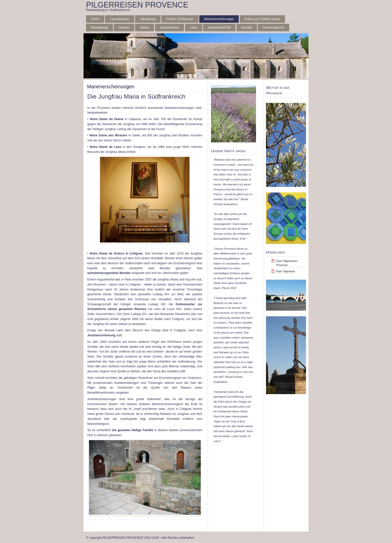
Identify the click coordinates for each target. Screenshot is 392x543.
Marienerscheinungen (219, 19)
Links (194, 28)
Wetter (144, 28)
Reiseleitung (99, 28)
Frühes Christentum (180, 19)
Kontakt (247, 28)
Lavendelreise (120, 19)
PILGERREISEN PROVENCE (137, 5)
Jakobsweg (148, 19)
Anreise (124, 28)
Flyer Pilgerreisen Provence (287, 263)
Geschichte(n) (170, 28)
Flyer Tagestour (286, 271)
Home (95, 19)
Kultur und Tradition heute (262, 19)
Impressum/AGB (219, 28)
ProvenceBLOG (273, 28)
